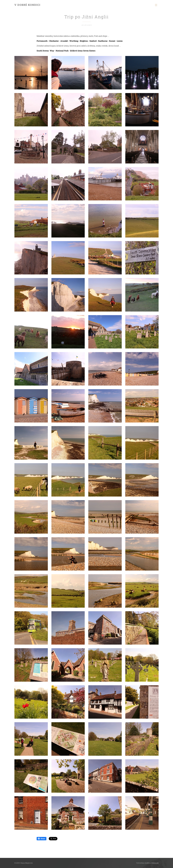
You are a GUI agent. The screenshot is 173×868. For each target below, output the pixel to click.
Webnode (155, 863)
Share (42, 839)
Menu (156, 5)
